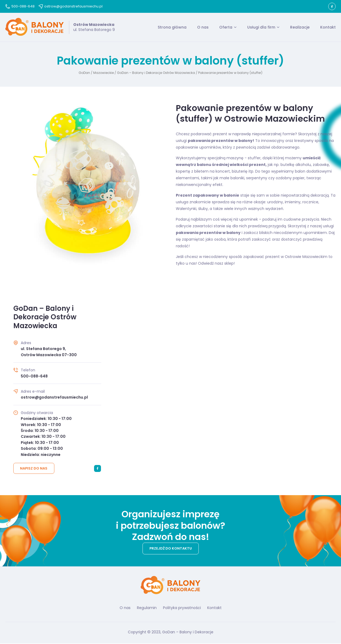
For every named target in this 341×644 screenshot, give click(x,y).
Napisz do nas (34, 469)
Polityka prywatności (182, 608)
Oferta (226, 27)
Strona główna (172, 27)
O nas (203, 27)
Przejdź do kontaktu (171, 549)
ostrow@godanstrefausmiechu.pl (71, 6)
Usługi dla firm (261, 27)
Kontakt (328, 27)
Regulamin (147, 608)
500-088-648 (20, 6)
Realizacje (300, 27)
